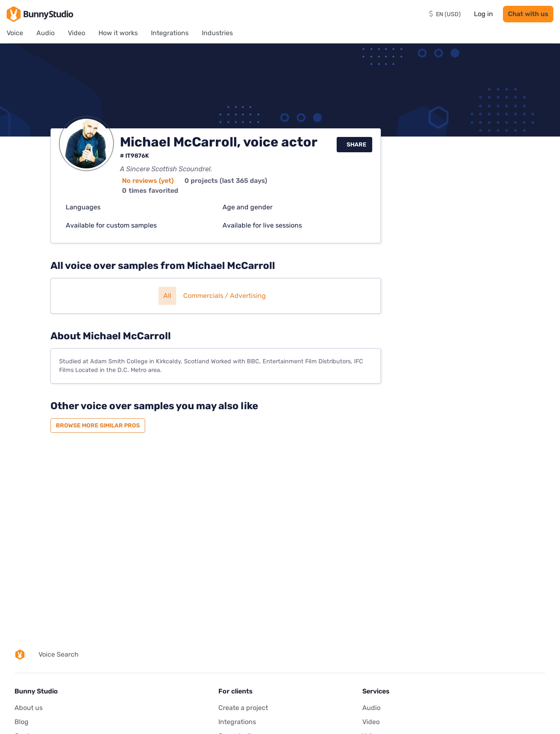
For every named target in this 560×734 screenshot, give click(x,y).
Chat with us (528, 14)
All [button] (167, 296)
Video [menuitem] (77, 33)
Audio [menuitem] (45, 33)
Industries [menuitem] (217, 33)
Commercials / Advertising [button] (225, 296)
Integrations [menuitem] (170, 33)
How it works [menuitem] (118, 33)
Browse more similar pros (98, 426)
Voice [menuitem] (15, 33)
